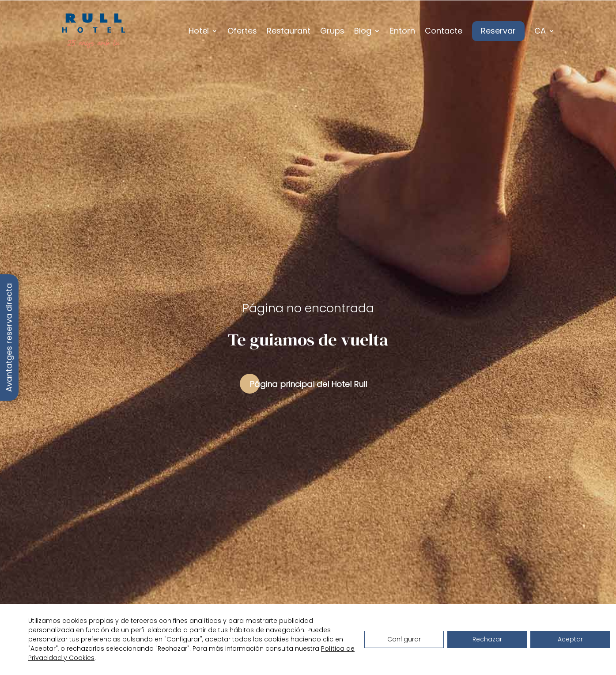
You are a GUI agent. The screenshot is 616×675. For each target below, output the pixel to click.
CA (540, 31)
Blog (363, 31)
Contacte (444, 31)
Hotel (199, 31)
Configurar (404, 639)
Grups (332, 31)
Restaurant (289, 31)
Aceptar (570, 639)
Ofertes (242, 31)
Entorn (402, 31)
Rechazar (487, 639)
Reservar (498, 31)
